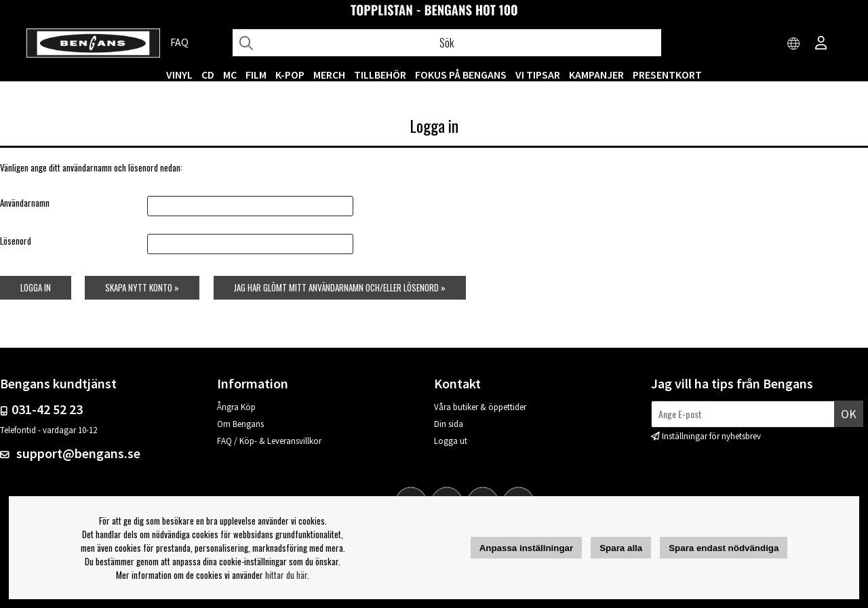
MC (230, 75)
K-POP (290, 75)
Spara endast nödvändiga (724, 548)
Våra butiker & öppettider (480, 407)
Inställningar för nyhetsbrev (711, 436)
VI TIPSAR (538, 75)
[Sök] (447, 43)
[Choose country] (794, 44)
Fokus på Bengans (461, 75)
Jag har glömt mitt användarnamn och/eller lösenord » (340, 287)
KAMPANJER (596, 75)
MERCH (329, 75)
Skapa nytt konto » (142, 287)
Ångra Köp (236, 407)
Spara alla (621, 548)
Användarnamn (25, 203)
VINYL (179, 75)
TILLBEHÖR (380, 75)
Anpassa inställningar (527, 548)
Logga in (36, 287)
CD (208, 75)
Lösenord (16, 241)
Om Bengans (240, 424)
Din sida (449, 424)
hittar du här (286, 575)
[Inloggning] (821, 44)
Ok (849, 414)
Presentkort (667, 75)
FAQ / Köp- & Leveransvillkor (269, 441)
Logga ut (451, 441)
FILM (256, 75)
